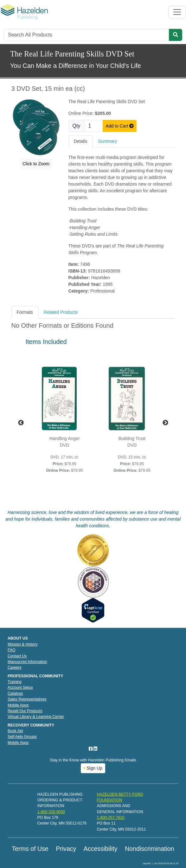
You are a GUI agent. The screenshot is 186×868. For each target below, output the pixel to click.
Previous (21, 423)
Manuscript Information (27, 662)
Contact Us (17, 656)
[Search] (87, 35)
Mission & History (23, 644)
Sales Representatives (27, 699)
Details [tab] (81, 141)
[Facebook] (91, 749)
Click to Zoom (36, 164)
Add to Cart (120, 126)
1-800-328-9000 (51, 812)
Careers (15, 667)
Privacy (66, 849)
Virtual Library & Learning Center (36, 717)
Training (15, 682)
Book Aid (15, 731)
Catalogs (15, 694)
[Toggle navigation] (177, 12)
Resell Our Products (25, 711)
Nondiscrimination (150, 849)
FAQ (12, 650)
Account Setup (20, 687)
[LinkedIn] (95, 749)
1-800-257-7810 (110, 818)
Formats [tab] (25, 312)
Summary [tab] (107, 141)
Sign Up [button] (93, 768)
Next (165, 423)
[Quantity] (93, 126)
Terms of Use (30, 849)
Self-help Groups (22, 737)
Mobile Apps (18, 705)
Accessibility (101, 849)
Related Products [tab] (61, 312)
